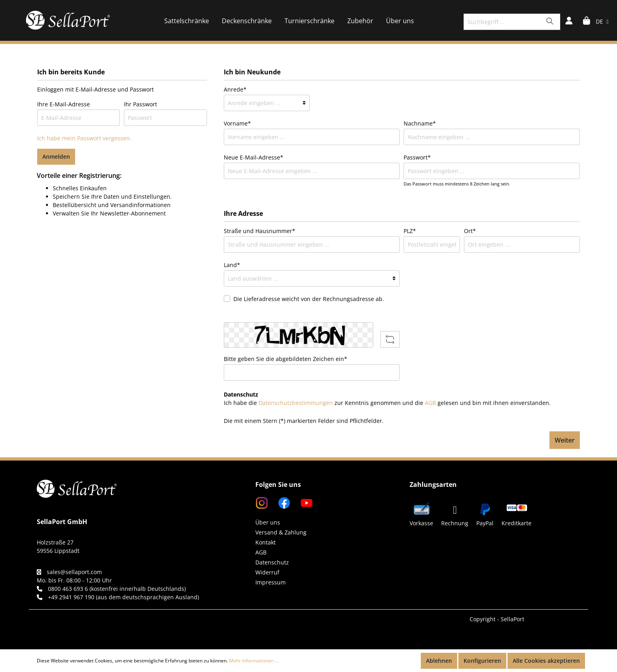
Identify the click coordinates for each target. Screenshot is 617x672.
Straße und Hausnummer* (260, 231)
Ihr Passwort (140, 104)
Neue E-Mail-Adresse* (254, 157)
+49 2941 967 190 (71, 597)
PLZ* (410, 231)
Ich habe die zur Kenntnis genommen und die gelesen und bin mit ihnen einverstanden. (387, 403)
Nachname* (420, 123)
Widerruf (267, 572)
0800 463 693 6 (68, 589)
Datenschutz (272, 562)
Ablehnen (439, 661)
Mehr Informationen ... (254, 661)
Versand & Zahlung (281, 532)
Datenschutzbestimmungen (296, 403)
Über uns (268, 522)
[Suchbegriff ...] (503, 22)
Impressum (271, 582)
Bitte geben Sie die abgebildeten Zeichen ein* (286, 359)
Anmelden (56, 157)
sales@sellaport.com (74, 572)
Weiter (565, 440)
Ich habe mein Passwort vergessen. (84, 138)
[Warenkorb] (587, 22)
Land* (232, 265)
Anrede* (235, 89)
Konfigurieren (482, 661)
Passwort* (417, 157)
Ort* (470, 231)
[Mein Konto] (569, 22)
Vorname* (237, 123)
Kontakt (266, 542)
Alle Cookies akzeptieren (546, 661)
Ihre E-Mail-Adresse (64, 104)
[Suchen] (551, 22)
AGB (430, 403)
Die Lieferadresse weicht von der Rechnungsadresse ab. (309, 299)
